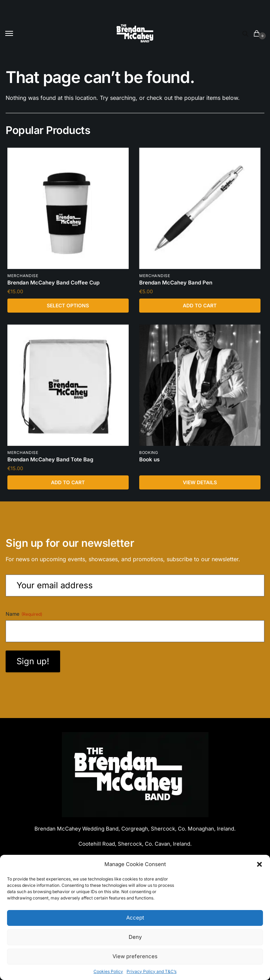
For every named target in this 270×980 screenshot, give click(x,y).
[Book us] (200, 386)
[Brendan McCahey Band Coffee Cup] (68, 208)
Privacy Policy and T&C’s (152, 971)
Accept (135, 918)
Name (24, 616)
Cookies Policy (108, 971)
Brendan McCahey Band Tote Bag (50, 460)
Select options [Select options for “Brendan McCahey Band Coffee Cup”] (68, 306)
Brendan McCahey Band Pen (176, 283)
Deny (135, 937)
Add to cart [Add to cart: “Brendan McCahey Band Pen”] (200, 306)
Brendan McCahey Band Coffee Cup (53, 283)
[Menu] (16, 34)
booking (149, 454)
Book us (149, 460)
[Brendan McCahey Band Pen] (200, 208)
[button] (259, 864)
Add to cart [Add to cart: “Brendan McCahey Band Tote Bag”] (68, 483)
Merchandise (23, 276)
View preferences (135, 956)
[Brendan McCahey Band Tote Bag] (68, 386)
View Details (200, 483)
